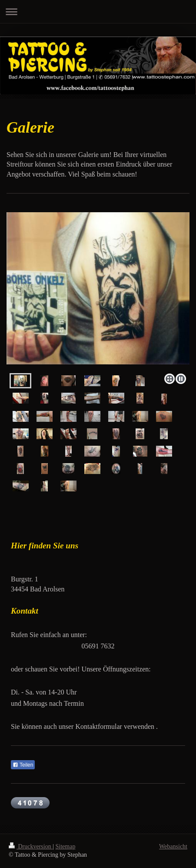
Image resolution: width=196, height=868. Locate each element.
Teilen (23, 765)
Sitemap (66, 846)
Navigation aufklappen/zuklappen (98, 12)
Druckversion (31, 846)
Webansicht (173, 846)
